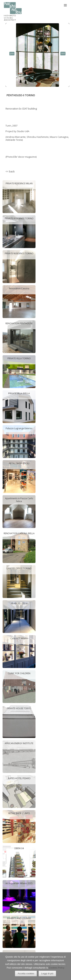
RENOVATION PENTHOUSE (19, 324)
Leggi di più (47, 974)
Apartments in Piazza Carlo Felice (19, 500)
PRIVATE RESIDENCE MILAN (19, 184)
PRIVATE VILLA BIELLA (19, 393)
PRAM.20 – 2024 (19, 603)
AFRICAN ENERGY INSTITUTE (19, 743)
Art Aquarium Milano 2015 (19, 883)
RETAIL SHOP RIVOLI (19, 463)
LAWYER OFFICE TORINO (19, 568)
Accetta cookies (26, 974)
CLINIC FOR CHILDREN (19, 673)
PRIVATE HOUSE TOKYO (19, 708)
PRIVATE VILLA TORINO (19, 359)
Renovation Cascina (19, 289)
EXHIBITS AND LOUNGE (19, 918)
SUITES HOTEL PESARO (19, 778)
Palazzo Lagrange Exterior (19, 428)
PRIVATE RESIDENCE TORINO (19, 219)
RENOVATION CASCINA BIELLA (19, 533)
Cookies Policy (56, 968)
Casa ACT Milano (19, 638)
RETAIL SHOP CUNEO (19, 813)
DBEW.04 (19, 848)
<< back (10, 171)
